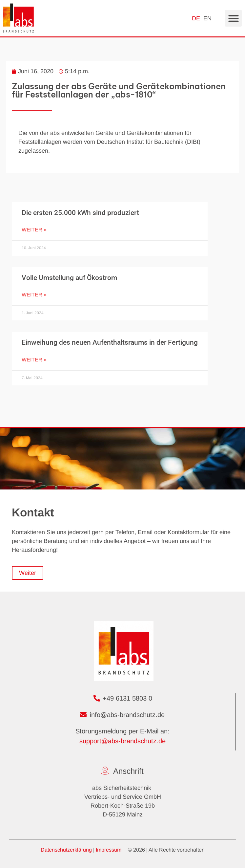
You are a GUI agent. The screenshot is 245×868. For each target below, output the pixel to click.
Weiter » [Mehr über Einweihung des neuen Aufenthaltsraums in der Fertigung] (34, 360)
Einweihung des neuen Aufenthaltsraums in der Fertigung (110, 342)
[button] (233, 18)
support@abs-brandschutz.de (123, 741)
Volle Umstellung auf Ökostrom (69, 278)
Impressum (109, 850)
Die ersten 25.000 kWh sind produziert (80, 213)
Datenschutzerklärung (66, 850)
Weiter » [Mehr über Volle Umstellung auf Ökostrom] (34, 295)
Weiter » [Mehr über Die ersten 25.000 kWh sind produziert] (34, 230)
